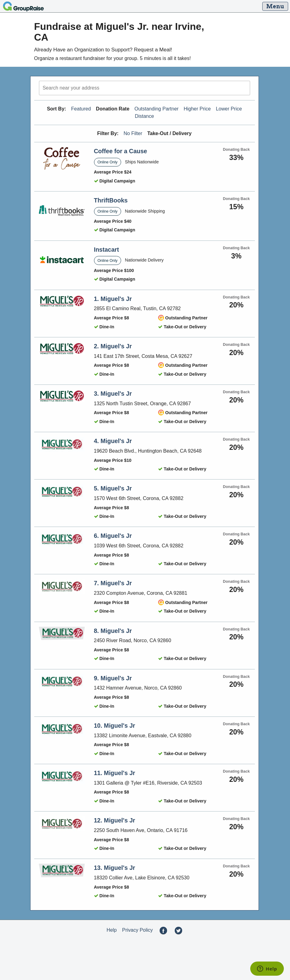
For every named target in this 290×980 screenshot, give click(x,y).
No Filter (133, 133)
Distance (144, 116)
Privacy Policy (137, 930)
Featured (81, 109)
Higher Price (197, 109)
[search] (145, 88)
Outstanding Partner (156, 109)
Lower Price (229, 109)
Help (112, 930)
